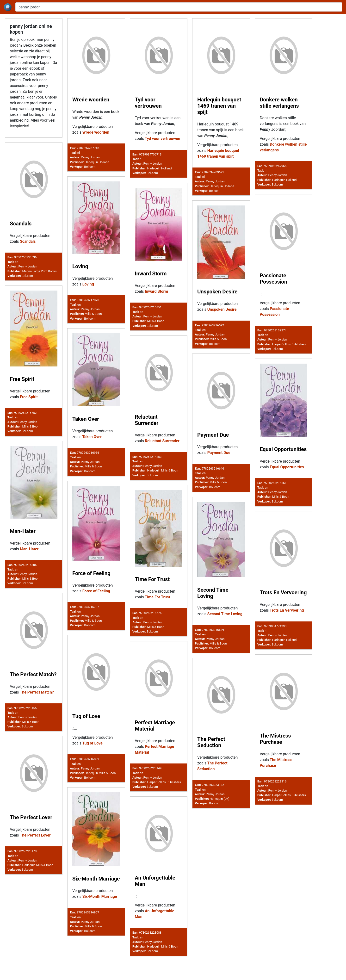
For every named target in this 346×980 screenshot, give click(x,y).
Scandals (21, 224)
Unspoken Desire (217, 292)
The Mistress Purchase (275, 760)
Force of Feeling (91, 575)
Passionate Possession (273, 279)
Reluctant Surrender (147, 420)
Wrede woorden (91, 100)
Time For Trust (152, 583)
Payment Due (213, 435)
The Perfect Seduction (211, 766)
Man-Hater (23, 532)
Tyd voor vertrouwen (148, 103)
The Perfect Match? (33, 685)
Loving (80, 266)
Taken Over (86, 419)
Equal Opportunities (283, 450)
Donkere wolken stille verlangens (279, 103)
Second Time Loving (213, 598)
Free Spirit (22, 379)
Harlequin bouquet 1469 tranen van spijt (219, 106)
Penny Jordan (90, 157)
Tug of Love (86, 730)
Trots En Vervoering (283, 600)
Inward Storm (151, 274)
